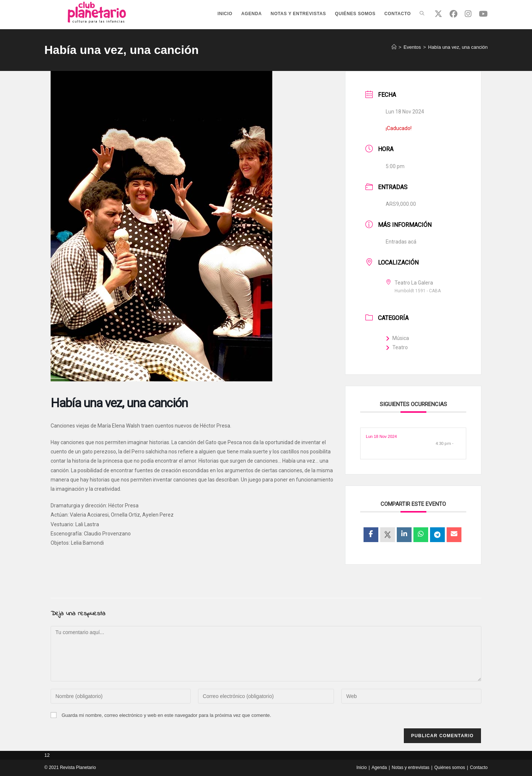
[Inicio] (394, 47)
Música (397, 338)
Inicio (362, 768)
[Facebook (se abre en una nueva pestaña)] (453, 14)
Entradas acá (401, 242)
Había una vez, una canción (458, 47)
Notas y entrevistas (410, 768)
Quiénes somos (449, 768)
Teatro (397, 347)
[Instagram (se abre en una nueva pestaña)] (468, 14)
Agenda (379, 768)
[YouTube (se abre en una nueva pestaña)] (483, 14)
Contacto (479, 768)
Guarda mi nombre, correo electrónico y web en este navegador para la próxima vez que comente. (166, 715)
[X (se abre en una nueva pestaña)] (438, 14)
